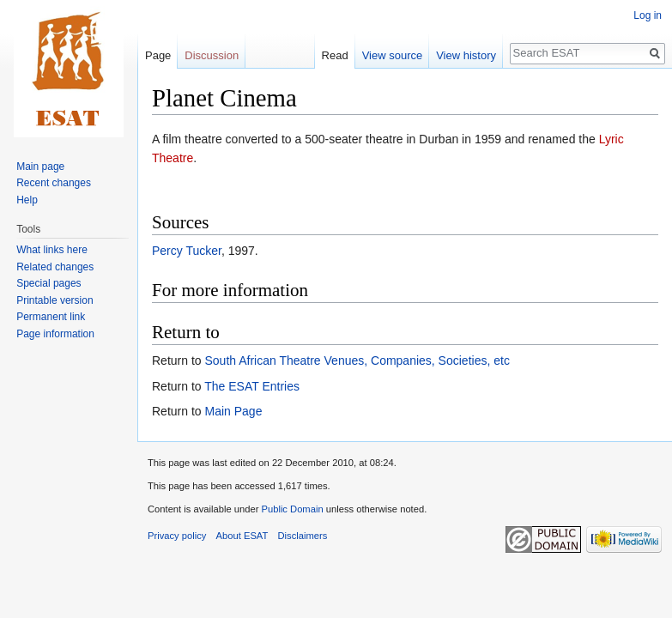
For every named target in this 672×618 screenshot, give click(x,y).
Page (158, 55)
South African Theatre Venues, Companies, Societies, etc (357, 360)
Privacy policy (177, 536)
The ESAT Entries (252, 386)
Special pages (48, 283)
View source (393, 55)
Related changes (55, 267)
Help (27, 200)
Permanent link (51, 317)
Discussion (212, 55)
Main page (40, 167)
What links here (52, 250)
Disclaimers (303, 536)
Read (335, 55)
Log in (648, 15)
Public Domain (292, 509)
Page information (55, 334)
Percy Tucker (187, 251)
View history (466, 55)
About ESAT (242, 536)
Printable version (54, 300)
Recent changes (54, 183)
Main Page (233, 411)
